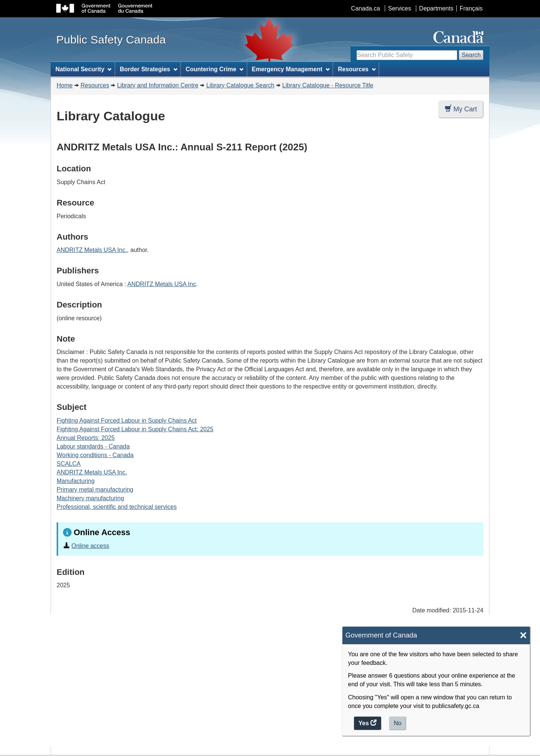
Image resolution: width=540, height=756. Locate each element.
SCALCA (69, 464)
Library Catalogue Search (240, 85)
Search (471, 55)
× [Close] (523, 635)
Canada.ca (365, 8)
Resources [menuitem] (357, 69)
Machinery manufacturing (90, 498)
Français (471, 8)
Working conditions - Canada (95, 455)
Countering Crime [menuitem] (214, 69)
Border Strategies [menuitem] (149, 69)
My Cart (461, 109)
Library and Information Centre (158, 85)
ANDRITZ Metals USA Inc (162, 284)
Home (65, 85)
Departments (436, 8)
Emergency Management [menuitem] (290, 69)
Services (400, 8)
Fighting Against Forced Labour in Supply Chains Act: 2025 (135, 429)
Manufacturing (76, 481)
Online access (90, 546)
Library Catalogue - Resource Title (328, 85)
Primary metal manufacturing (95, 490)
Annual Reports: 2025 (86, 438)
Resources (95, 85)
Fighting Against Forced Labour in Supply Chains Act (127, 421)
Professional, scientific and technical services (117, 507)
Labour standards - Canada (93, 446)
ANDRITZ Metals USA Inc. (92, 250)
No (397, 723)
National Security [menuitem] (84, 69)
